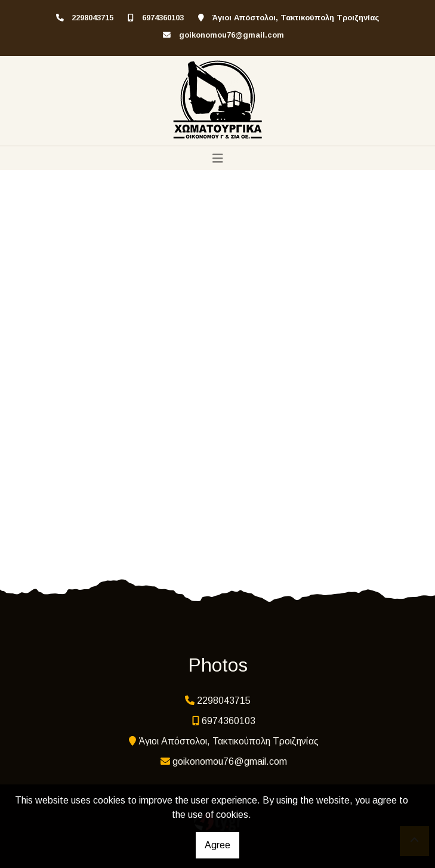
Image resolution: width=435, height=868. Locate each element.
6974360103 (163, 18)
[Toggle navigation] (218, 158)
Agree (217, 845)
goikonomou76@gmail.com (232, 35)
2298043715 (92, 18)
